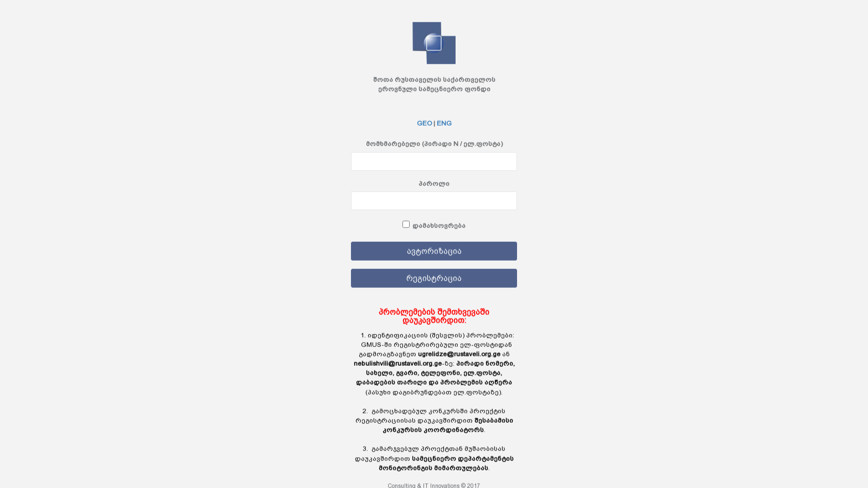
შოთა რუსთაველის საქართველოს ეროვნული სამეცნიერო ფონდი (434, 84)
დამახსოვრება (439, 225)
